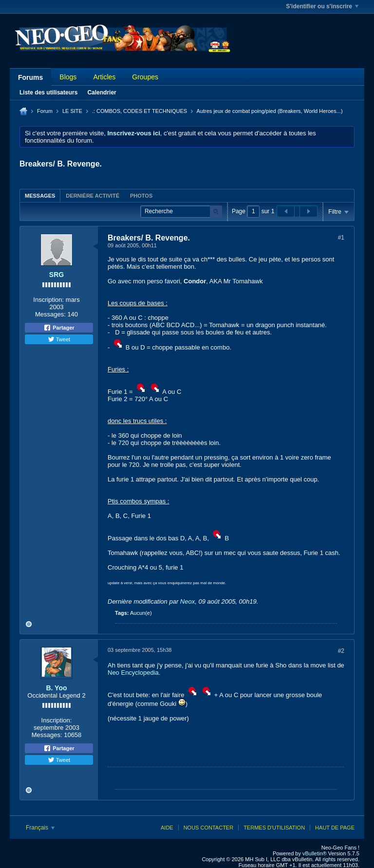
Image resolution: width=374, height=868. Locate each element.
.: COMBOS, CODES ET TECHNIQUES (140, 111)
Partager (59, 328)
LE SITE (72, 111)
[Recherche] (181, 212)
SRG (56, 275)
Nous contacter (208, 828)
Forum (45, 111)
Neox (187, 601)
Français (40, 828)
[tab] (40, 195)
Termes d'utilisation (274, 828)
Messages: (50, 314)
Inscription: (48, 300)
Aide (167, 828)
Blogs (68, 77)
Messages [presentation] (40, 196)
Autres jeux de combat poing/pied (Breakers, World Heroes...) (270, 111)
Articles (104, 77)
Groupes (145, 77)
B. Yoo (56, 688)
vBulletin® (315, 853)
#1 (341, 238)
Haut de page (335, 828)
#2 (341, 651)
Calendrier (102, 92)
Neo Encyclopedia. (134, 673)
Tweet (59, 339)
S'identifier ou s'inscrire (322, 6)
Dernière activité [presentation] (93, 196)
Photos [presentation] (141, 196)
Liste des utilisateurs (48, 92)
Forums (30, 77)
